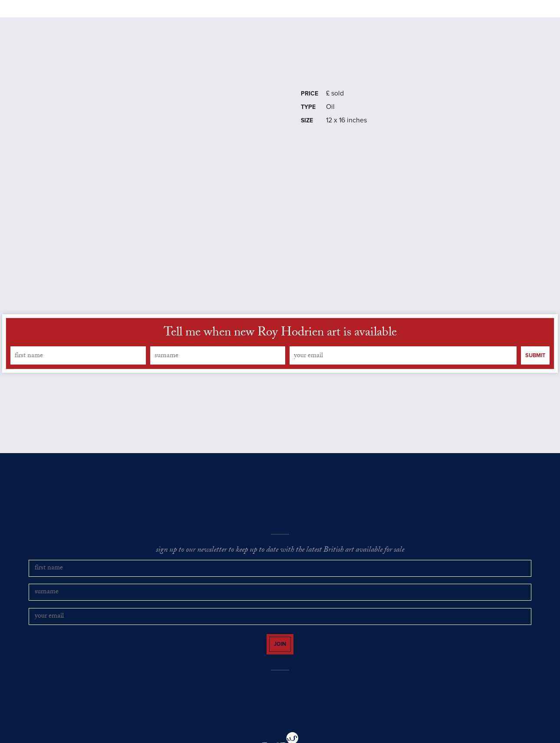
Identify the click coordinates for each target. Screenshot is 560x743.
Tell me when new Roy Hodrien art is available (280, 359)
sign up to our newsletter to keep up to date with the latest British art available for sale (280, 576)
